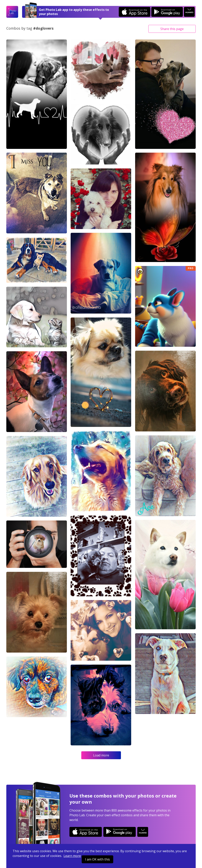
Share (172, 29)
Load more (101, 755)
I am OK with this (97, 859)
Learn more (72, 856)
